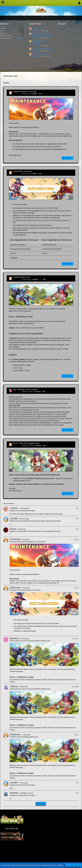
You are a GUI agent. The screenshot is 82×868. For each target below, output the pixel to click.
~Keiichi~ (36, 31)
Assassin (14, 793)
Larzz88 (35, 38)
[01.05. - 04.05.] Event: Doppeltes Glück (26, 443)
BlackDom (15, 638)
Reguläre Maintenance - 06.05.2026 (25, 92)
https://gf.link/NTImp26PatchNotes (53, 149)
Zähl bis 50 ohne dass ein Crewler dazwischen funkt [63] (42, 521)
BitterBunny (20, 38)
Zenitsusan (36, 46)
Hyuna (13, 529)
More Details (70, 865)
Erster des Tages (38, 28)
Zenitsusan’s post (19, 641)
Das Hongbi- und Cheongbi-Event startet (26, 147)
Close (78, 865)
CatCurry (14, 686)
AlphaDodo (17, 392)
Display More (41, 804)
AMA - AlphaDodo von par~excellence (26, 389)
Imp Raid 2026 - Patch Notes (42, 49)
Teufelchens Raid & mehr (41, 54)
